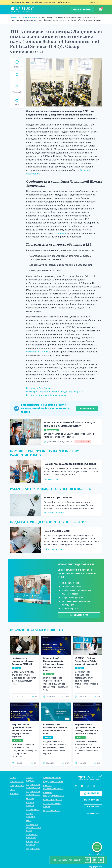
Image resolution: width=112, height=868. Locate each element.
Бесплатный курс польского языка (33, 828)
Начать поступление (82, 9)
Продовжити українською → (57, 2)
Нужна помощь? (92, 800)
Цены (12, 790)
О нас (29, 821)
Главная (14, 17)
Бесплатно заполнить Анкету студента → (48, 395)
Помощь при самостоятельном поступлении (70, 464)
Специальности (17, 786)
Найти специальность (54, 549)
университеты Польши (38, 352)
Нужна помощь (51, 479)
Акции (13, 778)
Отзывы (30, 799)
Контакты (14, 794)
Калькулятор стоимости (58, 497)
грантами (61, 233)
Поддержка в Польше (53, 782)
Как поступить (33, 810)
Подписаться (87, 408)
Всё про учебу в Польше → (41, 388)
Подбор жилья (33, 849)
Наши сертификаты (53, 800)
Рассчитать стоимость (54, 513)
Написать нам (93, 813)
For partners (93, 807)
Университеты (17, 782)
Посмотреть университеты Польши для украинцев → (55, 392)
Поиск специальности (57, 531)
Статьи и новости (30, 17)
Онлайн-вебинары (52, 778)
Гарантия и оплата (52, 811)
